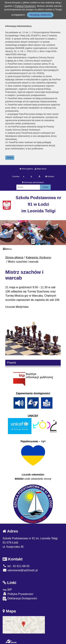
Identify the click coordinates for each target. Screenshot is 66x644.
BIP (7, 590)
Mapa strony (40, 169)
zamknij (10, 158)
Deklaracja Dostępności (20, 599)
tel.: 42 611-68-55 (16, 566)
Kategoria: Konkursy (39, 257)
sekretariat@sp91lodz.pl (20, 570)
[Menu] (33, 249)
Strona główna (26, 169)
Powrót (11, 363)
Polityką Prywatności (25, 6)
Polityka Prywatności (18, 594)
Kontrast (50, 176)
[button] (4, 233)
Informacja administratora (33, 182)
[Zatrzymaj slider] (33, 241)
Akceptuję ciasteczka (40, 15)
